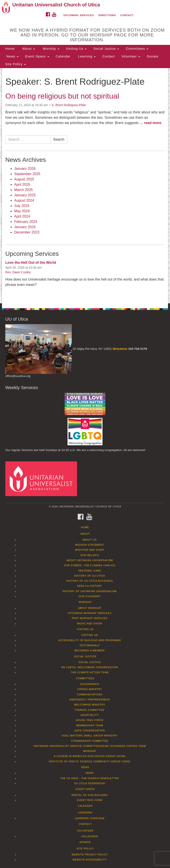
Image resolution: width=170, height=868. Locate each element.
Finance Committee (90, 710)
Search (59, 139)
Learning (86, 56)
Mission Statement (90, 545)
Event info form (90, 800)
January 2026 (25, 169)
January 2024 (25, 227)
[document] (85, 186)
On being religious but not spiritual (62, 96)
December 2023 (27, 232)
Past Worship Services (90, 618)
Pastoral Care (90, 571)
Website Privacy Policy (90, 855)
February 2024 (26, 222)
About (28, 49)
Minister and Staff (90, 550)
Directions (107, 15)
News (12, 56)
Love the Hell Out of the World (31, 263)
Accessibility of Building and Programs (90, 640)
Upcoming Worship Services (90, 613)
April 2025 (22, 184)
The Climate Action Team (90, 672)
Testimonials (90, 645)
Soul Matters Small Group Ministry (90, 736)
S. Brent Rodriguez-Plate (69, 105)
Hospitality (90, 715)
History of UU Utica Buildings (90, 581)
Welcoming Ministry (90, 705)
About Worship (90, 608)
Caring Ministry (90, 689)
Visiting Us (76, 49)
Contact (127, 15)
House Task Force (90, 720)
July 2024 (22, 206)
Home (10, 49)
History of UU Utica (90, 576)
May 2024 (22, 211)
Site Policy (16, 64)
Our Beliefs (90, 555)
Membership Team (90, 725)
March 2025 (24, 190)
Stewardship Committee (90, 741)
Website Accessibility (90, 860)
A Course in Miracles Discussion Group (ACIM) (90, 756)
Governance (90, 684)
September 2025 (27, 174)
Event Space (37, 56)
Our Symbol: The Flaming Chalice (90, 565)
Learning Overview (90, 818)
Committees (137, 49)
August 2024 (24, 200)
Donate (153, 56)
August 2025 (24, 179)
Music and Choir (90, 623)
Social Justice (106, 49)
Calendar (63, 56)
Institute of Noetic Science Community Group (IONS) (90, 761)
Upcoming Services (79, 15)
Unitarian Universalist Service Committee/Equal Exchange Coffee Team (90, 746)
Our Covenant (90, 596)
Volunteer (131, 56)
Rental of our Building (90, 795)
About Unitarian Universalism (90, 560)
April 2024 (22, 216)
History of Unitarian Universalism (90, 591)
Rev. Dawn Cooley (18, 272)
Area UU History (90, 586)
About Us (90, 540)
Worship (50, 49)
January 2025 (25, 195)
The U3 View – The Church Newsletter (90, 778)
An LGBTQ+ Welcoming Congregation (90, 667)
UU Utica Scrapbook (90, 783)
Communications (90, 694)
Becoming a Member (90, 650)
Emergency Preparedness (90, 700)
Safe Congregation (90, 730)
